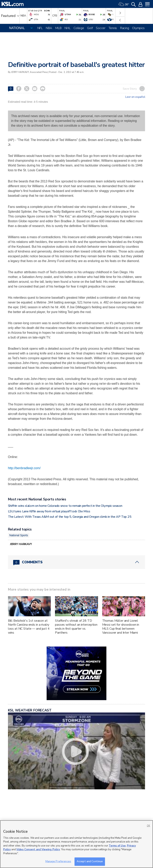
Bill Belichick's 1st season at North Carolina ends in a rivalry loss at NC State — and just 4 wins (29, 627)
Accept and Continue (90, 861)
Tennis (113, 28)
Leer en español (135, 97)
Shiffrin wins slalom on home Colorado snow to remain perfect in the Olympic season (65, 506)
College (79, 28)
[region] (76, 844)
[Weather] (124, 4)
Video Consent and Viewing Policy (38, 849)
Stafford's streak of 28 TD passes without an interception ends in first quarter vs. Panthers (76, 627)
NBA (49, 28)
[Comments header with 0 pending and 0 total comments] (77, 562)
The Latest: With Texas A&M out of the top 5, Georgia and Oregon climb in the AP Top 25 (70, 517)
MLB (58, 28)
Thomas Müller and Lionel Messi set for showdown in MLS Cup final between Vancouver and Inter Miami (121, 627)
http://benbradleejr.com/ (24, 468)
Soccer (101, 28)
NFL (40, 28)
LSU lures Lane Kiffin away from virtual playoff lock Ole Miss (49, 511)
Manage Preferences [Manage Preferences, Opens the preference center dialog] (58, 861)
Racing (125, 28)
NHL (67, 28)
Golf (90, 28)
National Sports (19, 535)
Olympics (138, 28)
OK (148, 826)
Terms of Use (117, 846)
